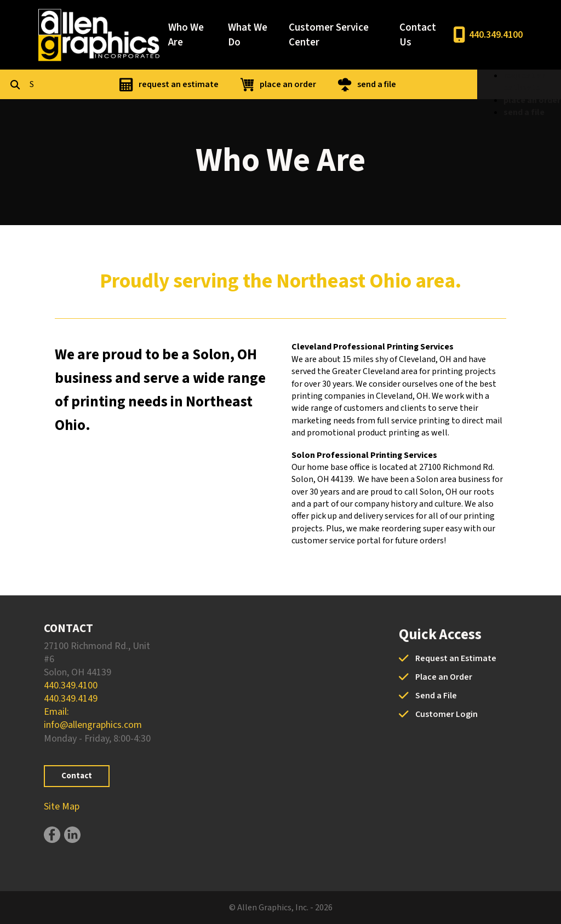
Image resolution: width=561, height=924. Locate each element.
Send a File (436, 696)
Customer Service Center (329, 35)
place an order (345, 84)
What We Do (248, 35)
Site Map (62, 807)
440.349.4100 (496, 35)
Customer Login (446, 714)
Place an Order (444, 677)
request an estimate (236, 84)
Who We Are (186, 35)
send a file (434, 84)
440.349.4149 (71, 699)
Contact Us (418, 35)
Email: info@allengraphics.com (93, 718)
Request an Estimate (456, 658)
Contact (77, 776)
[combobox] (84, 84)
